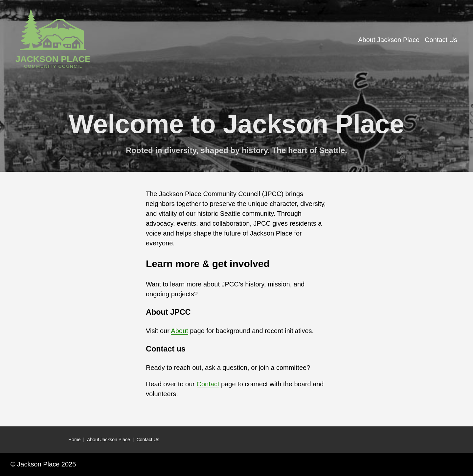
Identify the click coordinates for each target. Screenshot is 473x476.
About (179, 331)
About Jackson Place (109, 440)
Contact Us (148, 440)
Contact (208, 384)
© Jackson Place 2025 (43, 464)
